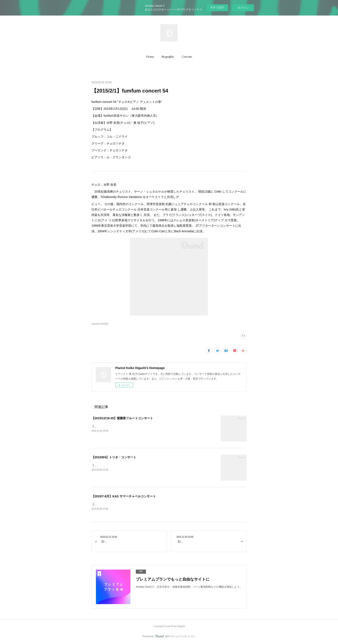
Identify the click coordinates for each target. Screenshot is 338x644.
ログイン (243, 8)
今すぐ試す (217, 7)
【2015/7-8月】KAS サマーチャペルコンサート (124, 496)
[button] (150, 57)
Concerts (187, 57)
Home (150, 57)
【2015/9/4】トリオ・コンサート (114, 457)
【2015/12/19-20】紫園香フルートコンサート (122, 418)
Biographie (168, 57)
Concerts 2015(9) (100, 324)
